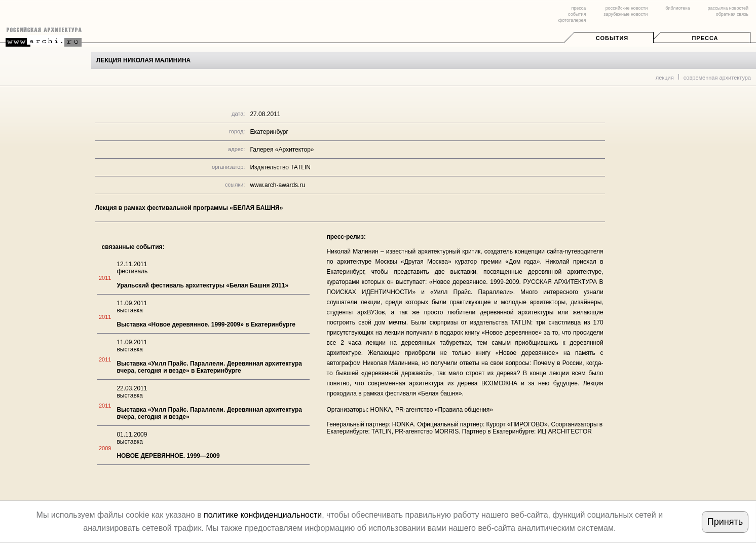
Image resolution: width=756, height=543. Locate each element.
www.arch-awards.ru (277, 185)
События (612, 38)
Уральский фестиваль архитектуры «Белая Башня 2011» (202, 285)
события (577, 14)
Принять (725, 522)
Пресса (705, 38)
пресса (578, 8)
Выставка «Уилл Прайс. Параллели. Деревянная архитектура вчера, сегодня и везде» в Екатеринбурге (209, 367)
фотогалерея (572, 20)
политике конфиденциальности (263, 515)
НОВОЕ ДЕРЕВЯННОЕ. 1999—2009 (168, 456)
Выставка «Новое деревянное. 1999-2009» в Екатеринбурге (206, 324)
